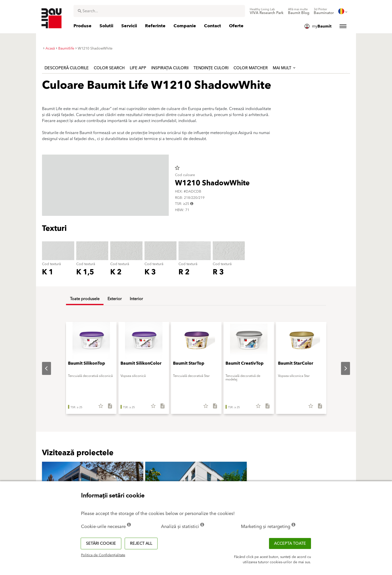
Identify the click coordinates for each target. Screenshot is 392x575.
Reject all (141, 543)
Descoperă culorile (67, 68)
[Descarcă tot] (108, 408)
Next (341, 368)
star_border (177, 168)
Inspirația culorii (170, 68)
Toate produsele (85, 299)
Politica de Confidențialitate (103, 555)
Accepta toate (290, 543)
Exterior (115, 299)
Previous (42, 368)
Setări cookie (101, 543)
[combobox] (159, 11)
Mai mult (284, 68)
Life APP (138, 68)
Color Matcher (251, 68)
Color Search (109, 68)
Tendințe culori (211, 68)
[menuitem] (267, 11)
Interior (136, 299)
